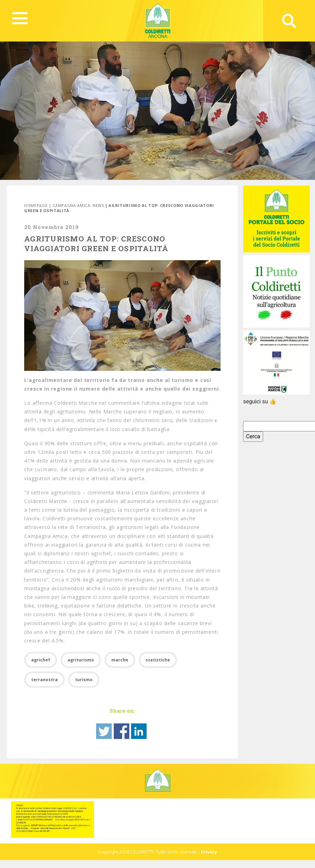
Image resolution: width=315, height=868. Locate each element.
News (98, 205)
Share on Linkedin (139, 731)
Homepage (36, 205)
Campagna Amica (71, 205)
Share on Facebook (122, 731)
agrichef (41, 660)
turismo (84, 680)
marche (120, 660)
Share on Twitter (104, 731)
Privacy (209, 852)
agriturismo (81, 660)
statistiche (158, 660)
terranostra (44, 680)
